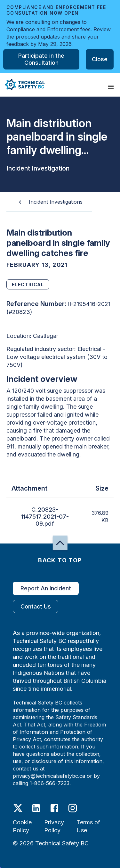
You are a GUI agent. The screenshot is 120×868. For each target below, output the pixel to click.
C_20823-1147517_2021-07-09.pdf (45, 517)
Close (100, 59)
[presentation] (111, 87)
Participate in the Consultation (41, 59)
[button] (22, 85)
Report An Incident (46, 588)
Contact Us (36, 606)
